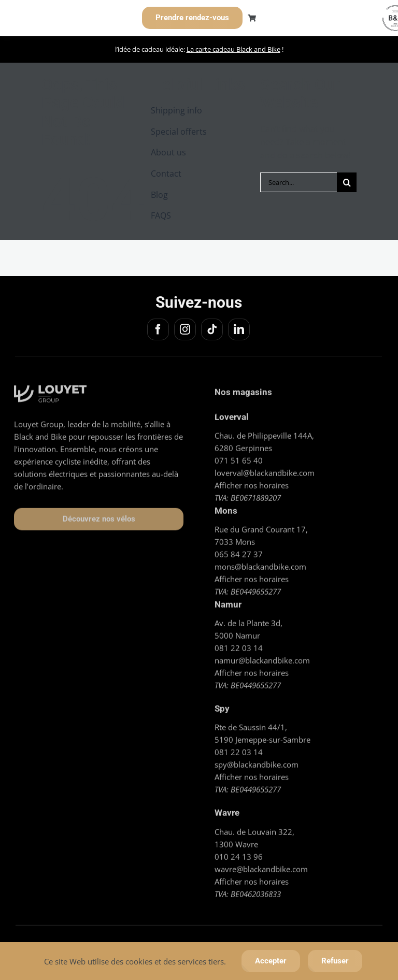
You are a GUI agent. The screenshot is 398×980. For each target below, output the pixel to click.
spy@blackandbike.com (257, 761)
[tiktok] (210, 329)
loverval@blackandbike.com (265, 469)
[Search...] (299, 182)
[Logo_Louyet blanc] (50, 386)
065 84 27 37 (239, 551)
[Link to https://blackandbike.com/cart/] (252, 18)
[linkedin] (237, 329)
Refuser (335, 961)
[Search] (347, 182)
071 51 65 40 (239, 457)
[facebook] (157, 329)
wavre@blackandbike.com (261, 866)
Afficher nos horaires (252, 482)
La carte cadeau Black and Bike (233, 49)
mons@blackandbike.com (260, 564)
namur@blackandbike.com (262, 657)
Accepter (271, 961)
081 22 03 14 (239, 645)
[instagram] (183, 329)
